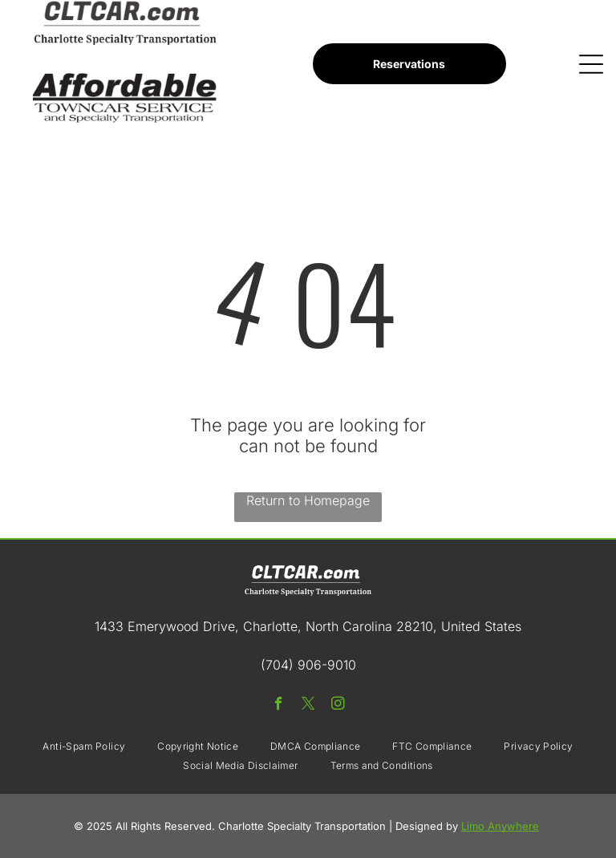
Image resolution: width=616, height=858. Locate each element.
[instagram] (338, 706)
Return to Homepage (308, 500)
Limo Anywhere (500, 826)
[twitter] (308, 706)
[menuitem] (84, 747)
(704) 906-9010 (308, 665)
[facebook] (279, 706)
